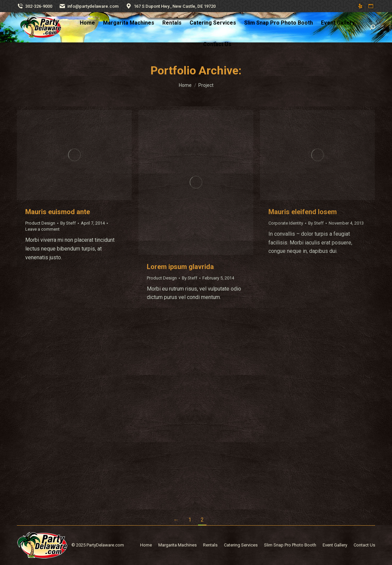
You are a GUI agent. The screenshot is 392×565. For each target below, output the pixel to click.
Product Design (40, 223)
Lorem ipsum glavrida (180, 267)
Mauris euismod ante (58, 212)
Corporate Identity (286, 223)
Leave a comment (42, 229)
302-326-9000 (35, 6)
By (68, 223)
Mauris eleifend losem (303, 212)
